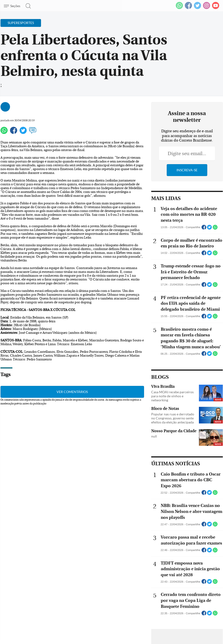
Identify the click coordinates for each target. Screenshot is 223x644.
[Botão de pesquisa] (27, 6)
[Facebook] (188, 8)
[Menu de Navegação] (13, 6)
